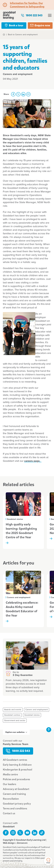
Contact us (9, 813)
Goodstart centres (12, 715)
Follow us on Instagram (13, 833)
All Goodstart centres (15, 760)
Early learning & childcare (17, 765)
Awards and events (13, 710)
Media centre (10, 774)
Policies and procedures (16, 779)
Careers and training (14, 794)
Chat (48, 861)
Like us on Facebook (6, 833)
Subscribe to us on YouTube (27, 833)
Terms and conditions (15, 808)
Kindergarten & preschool (17, 770)
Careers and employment (37, 710)
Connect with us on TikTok (42, 833)
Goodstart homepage (9, 15)
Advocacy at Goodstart (16, 789)
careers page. (33, 461)
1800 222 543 (32, 15)
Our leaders (10, 784)
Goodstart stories (32, 715)
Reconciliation (11, 799)
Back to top (49, 730)
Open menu (50, 15)
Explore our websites (16, 732)
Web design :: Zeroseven (15, 843)
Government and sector (15, 721)
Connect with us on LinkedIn (35, 833)
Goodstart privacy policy (17, 804)
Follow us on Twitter (20, 833)
